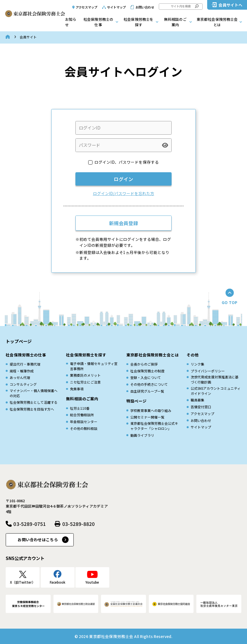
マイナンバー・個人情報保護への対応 (34, 393)
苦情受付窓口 (201, 407)
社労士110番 (80, 408)
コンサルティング (23, 384)
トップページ (19, 341)
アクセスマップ (87, 7)
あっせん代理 (20, 377)
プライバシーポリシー (208, 371)
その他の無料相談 (84, 428)
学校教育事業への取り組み (151, 410)
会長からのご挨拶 (144, 364)
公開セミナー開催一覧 (147, 417)
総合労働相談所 (82, 415)
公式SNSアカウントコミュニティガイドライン (216, 391)
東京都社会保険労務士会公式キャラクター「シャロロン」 (154, 426)
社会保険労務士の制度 (147, 371)
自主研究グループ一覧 (147, 391)
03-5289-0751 (30, 524)
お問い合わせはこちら (38, 540)
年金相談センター (84, 422)
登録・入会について (146, 377)
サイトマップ (117, 7)
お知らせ (71, 22)
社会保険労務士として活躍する (34, 402)
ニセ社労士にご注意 (85, 382)
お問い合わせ (145, 7)
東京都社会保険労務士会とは (217, 22)
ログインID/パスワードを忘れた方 (124, 193)
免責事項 (77, 389)
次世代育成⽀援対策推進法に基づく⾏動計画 (215, 379)
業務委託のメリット (85, 375)
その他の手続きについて (149, 384)
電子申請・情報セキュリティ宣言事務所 (94, 366)
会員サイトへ (231, 5)
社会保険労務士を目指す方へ (32, 409)
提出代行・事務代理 (25, 364)
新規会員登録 (124, 223)
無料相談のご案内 (175, 22)
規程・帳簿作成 (22, 371)
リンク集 (197, 364)
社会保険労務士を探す (138, 22)
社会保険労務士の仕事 (98, 22)
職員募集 (197, 400)
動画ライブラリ (142, 435)
